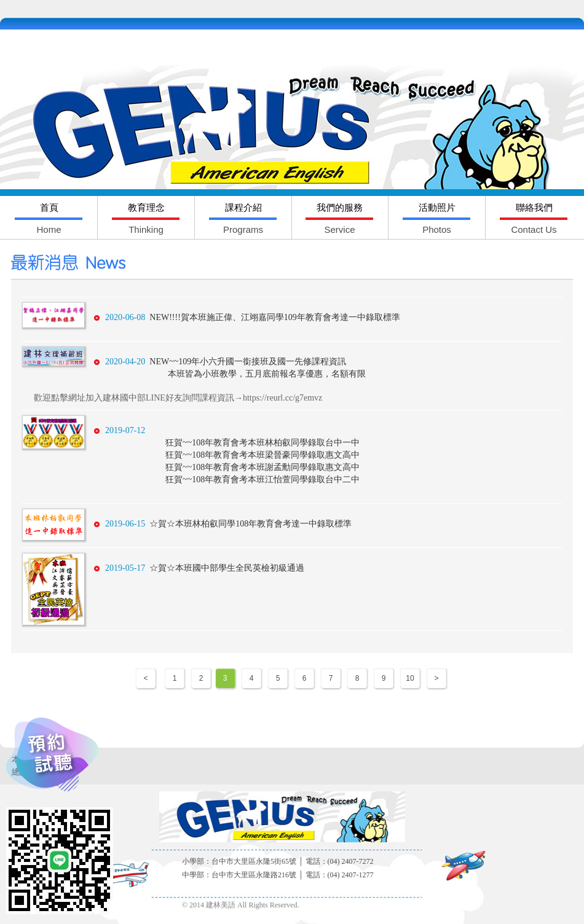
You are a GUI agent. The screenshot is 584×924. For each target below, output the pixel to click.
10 (410, 678)
